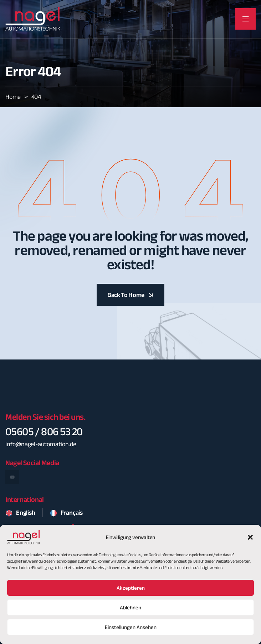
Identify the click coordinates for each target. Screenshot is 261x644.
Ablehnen (130, 614)
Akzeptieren (131, 594)
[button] (250, 544)
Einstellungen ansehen (131, 634)
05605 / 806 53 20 (44, 432)
